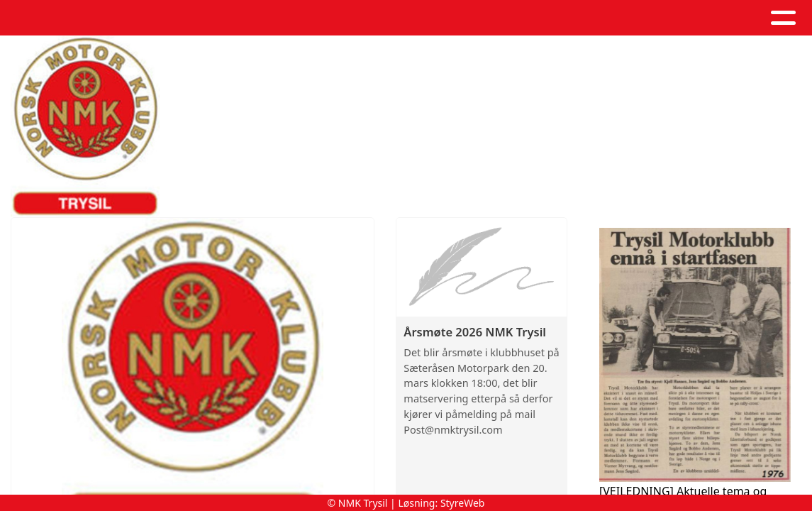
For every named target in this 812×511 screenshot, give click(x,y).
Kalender (421, 18)
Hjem (209, 18)
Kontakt (593, 18)
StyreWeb (463, 503)
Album (271, 18)
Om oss (508, 18)
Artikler (338, 18)
